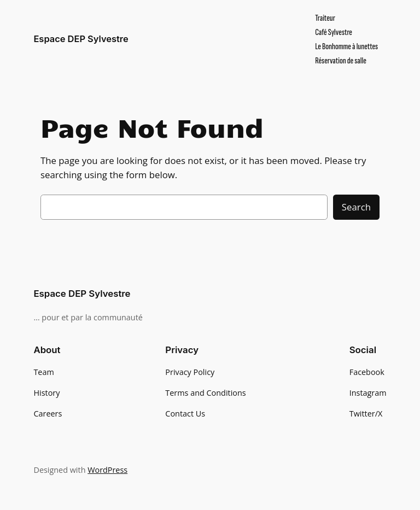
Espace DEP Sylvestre (81, 39)
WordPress (107, 470)
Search (356, 207)
